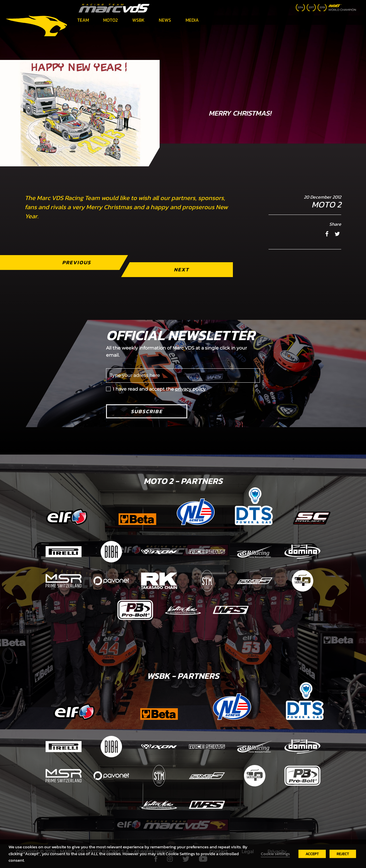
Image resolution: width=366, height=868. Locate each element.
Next (181, 270)
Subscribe (147, 411)
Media (192, 20)
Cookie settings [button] (275, 854)
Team (83, 20)
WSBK (138, 20)
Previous (77, 262)
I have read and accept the (159, 389)
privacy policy (190, 389)
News (165, 20)
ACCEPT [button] (312, 854)
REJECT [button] (343, 854)
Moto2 (110, 20)
